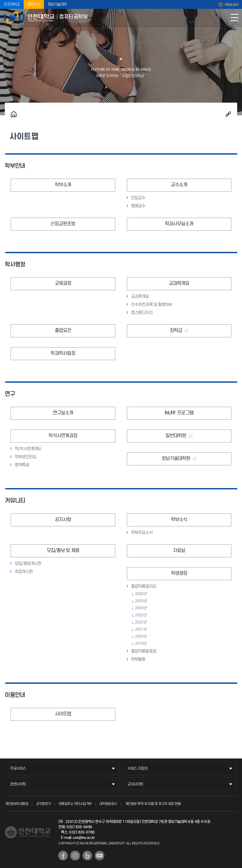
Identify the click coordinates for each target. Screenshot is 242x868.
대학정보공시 (108, 804)
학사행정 (15, 265)
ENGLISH (232, 5)
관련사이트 (18, 784)
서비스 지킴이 (138, 769)
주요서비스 (18, 769)
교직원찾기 (43, 804)
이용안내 (15, 695)
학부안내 (15, 166)
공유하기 (228, 114)
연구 (10, 394)
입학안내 (34, 4)
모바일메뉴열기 (234, 18)
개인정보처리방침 (17, 804)
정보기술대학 (57, 4)
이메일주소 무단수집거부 (75, 804)
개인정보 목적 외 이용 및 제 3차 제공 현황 (153, 804)
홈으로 (14, 114)
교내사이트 (135, 784)
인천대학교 (12, 4)
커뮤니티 (15, 501)
